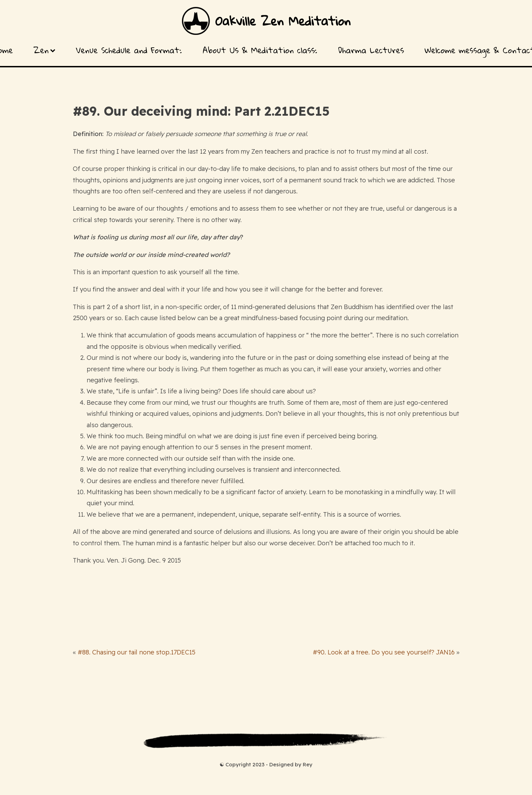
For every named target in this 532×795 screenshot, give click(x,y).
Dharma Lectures (371, 50)
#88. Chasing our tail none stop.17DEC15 (137, 652)
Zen (44, 50)
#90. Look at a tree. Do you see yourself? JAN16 (384, 652)
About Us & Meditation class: (260, 50)
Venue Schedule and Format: (129, 50)
